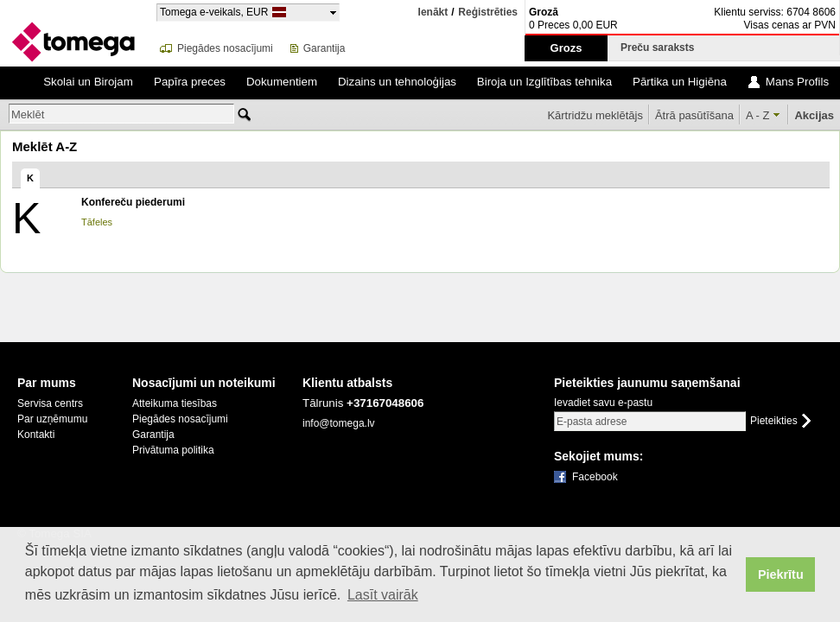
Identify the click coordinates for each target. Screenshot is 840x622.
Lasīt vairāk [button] (383, 595)
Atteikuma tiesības (175, 403)
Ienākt (433, 12)
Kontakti (36, 435)
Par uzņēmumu (52, 419)
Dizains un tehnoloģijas (397, 82)
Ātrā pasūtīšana (694, 115)
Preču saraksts (660, 48)
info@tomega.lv (339, 423)
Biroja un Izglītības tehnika (544, 82)
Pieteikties (774, 421)
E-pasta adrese (592, 422)
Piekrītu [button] (781, 574)
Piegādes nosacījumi (225, 48)
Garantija (325, 48)
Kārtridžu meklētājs (595, 115)
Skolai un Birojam (88, 82)
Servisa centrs (50, 403)
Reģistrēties (488, 13)
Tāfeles (97, 222)
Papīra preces (190, 82)
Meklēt (28, 114)
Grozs (566, 48)
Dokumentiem (282, 82)
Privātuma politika (173, 450)
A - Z (757, 115)
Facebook (595, 477)
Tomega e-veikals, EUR (214, 12)
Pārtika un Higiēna (680, 82)
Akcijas (814, 115)
